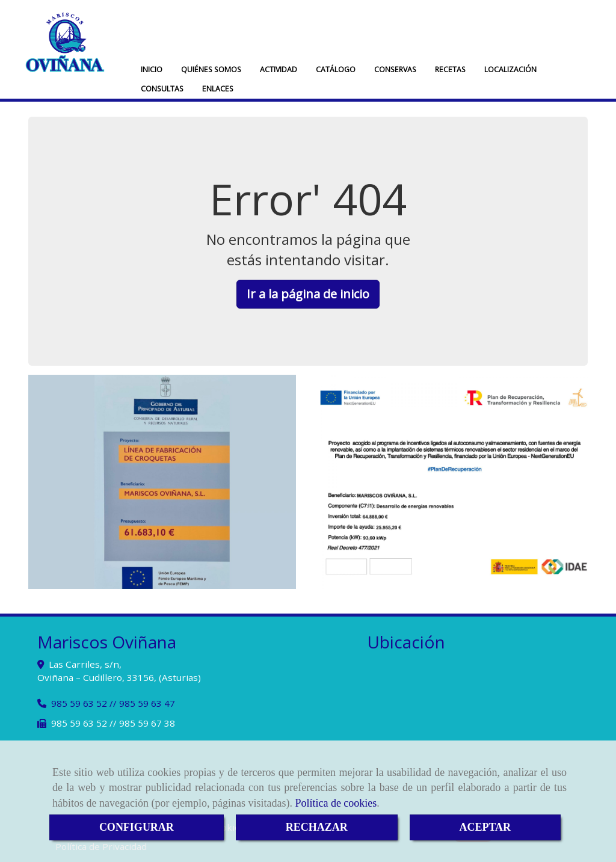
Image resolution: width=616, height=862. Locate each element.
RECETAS (450, 69)
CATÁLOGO (336, 69)
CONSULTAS (162, 89)
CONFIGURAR (137, 827)
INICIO (152, 69)
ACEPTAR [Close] (485, 827)
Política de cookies (336, 803)
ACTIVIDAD (279, 69)
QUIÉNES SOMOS (211, 69)
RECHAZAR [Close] (317, 827)
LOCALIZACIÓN (510, 69)
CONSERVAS (395, 69)
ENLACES (218, 89)
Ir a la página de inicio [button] (308, 294)
